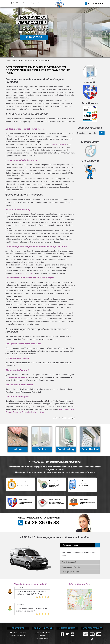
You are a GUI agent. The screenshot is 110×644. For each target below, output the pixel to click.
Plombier (14, 633)
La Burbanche (25, 412)
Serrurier (22, 633)
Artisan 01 (10, 61)
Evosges (9, 412)
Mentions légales (43, 638)
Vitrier (13, 636)
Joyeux (16, 412)
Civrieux (66, 409)
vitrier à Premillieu (27, 273)
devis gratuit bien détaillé (17, 377)
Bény (60, 409)
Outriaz (34, 412)
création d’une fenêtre (57, 145)
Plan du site (40, 633)
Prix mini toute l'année (71, 567)
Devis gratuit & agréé (70, 572)
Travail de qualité (69, 562)
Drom (72, 409)
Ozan (42, 412)
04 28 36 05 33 (98, 3)
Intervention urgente (70, 545)
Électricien (21, 636)
